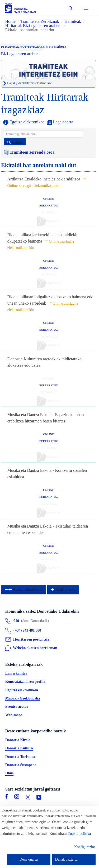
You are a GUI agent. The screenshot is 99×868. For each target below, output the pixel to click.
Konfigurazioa (85, 847)
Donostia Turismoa (20, 757)
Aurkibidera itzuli (24, 590)
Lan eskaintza (16, 674)
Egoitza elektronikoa (24, 122)
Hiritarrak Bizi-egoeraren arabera (34, 26)
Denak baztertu (66, 859)
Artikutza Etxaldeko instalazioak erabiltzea (44, 179)
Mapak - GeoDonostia (23, 698)
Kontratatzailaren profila (25, 682)
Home (10, 21)
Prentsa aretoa (17, 707)
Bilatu (15, 142)
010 (16, 621)
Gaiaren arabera (53, 46)
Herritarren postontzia (31, 639)
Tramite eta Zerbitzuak (40, 21)
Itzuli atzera (63, 590)
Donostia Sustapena (21, 765)
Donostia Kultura (19, 748)
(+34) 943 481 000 (27, 631)
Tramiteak (72, 21)
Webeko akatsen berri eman (35, 648)
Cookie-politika (79, 834)
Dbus (9, 773)
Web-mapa (14, 715)
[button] (71, 8)
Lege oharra (60, 122)
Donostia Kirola (18, 740)
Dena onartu (29, 859)
